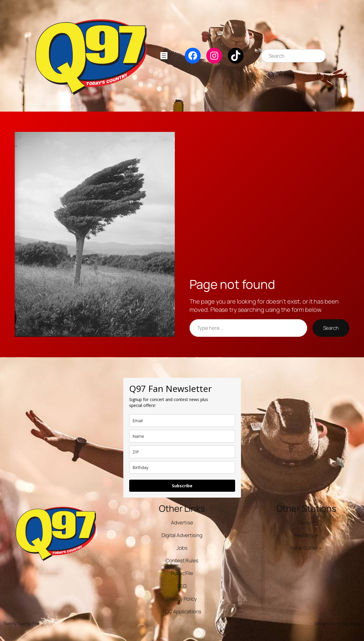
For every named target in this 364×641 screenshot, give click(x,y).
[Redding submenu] (316, 535)
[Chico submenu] (313, 523)
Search (331, 328)
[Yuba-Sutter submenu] (320, 548)
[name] (182, 436)
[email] (182, 421)
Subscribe (182, 486)
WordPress (351, 623)
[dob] (182, 467)
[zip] (182, 452)
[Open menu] (164, 56)
